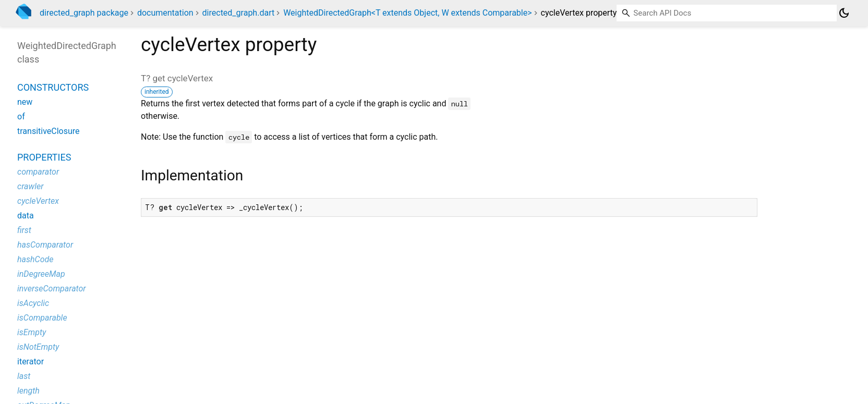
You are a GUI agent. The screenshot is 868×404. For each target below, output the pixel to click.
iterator (31, 362)
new (25, 102)
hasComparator (45, 245)
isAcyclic (33, 303)
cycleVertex (38, 201)
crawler (30, 186)
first (24, 230)
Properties (44, 157)
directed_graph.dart (239, 13)
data (26, 216)
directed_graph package (84, 13)
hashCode (35, 259)
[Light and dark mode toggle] (844, 13)
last (24, 376)
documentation (165, 13)
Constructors (53, 87)
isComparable (42, 318)
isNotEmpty (38, 347)
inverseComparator (52, 289)
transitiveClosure (49, 131)
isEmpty (32, 332)
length (28, 391)
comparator (38, 172)
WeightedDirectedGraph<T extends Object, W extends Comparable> (407, 13)
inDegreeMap (41, 274)
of (21, 117)
